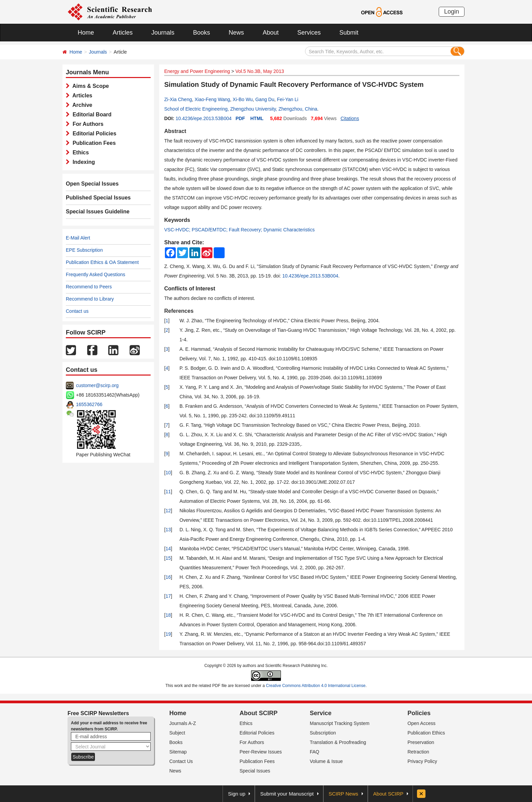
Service (321, 713)
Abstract (175, 131)
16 (168, 577)
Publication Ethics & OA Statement (102, 262)
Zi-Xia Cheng (178, 99)
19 (168, 634)
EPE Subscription (84, 250)
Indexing (82, 162)
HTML (257, 118)
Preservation (421, 742)
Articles (123, 33)
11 (168, 492)
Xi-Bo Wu (243, 99)
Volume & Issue (326, 761)
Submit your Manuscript (287, 794)
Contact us (77, 311)
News (236, 33)
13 (168, 530)
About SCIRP (259, 713)
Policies (419, 713)
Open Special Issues (92, 184)
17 (168, 596)
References (179, 311)
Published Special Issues (98, 198)
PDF (240, 118)
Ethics (79, 152)
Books (202, 33)
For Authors (87, 124)
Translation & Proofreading (338, 742)
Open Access (422, 723)
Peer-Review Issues (261, 752)
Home (86, 33)
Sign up (237, 794)
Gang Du (265, 99)
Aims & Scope (89, 86)
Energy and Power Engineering (197, 71)
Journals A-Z (183, 723)
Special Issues (255, 771)
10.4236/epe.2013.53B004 (203, 118)
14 (168, 549)
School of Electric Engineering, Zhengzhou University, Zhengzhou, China (241, 109)
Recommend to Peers (89, 287)
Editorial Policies (93, 133)
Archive (81, 105)
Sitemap (178, 752)
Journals (163, 33)
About (271, 33)
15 (168, 558)
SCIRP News (344, 794)
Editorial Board (91, 114)
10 (168, 473)
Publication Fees (93, 143)
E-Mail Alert (78, 238)
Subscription (323, 733)
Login (452, 12)
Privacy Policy (422, 761)
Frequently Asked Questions (96, 274)
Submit (349, 33)
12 (168, 511)
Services (309, 33)
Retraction (418, 752)
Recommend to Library (90, 299)
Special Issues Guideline (98, 212)
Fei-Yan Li (288, 99)
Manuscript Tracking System (340, 723)
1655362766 (89, 404)
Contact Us (181, 761)
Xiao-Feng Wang (212, 99)
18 (168, 615)
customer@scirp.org (97, 385)
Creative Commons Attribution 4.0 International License (316, 686)
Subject (177, 733)
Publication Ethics (426, 733)
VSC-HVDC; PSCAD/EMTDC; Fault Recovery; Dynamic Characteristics (239, 230)
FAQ (315, 752)
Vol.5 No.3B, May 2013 (260, 71)
